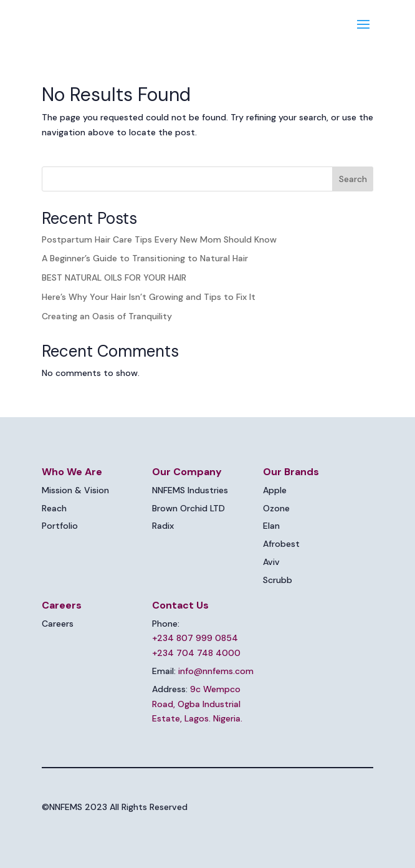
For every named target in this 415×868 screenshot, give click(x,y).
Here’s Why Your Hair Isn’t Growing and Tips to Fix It (149, 297)
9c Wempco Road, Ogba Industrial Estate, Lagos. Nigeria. (197, 704)
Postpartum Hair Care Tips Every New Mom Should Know (159, 239)
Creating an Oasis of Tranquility (107, 316)
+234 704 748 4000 (196, 653)
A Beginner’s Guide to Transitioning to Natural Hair (145, 258)
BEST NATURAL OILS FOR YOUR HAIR (114, 277)
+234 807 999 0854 (195, 638)
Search (353, 179)
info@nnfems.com (216, 671)
